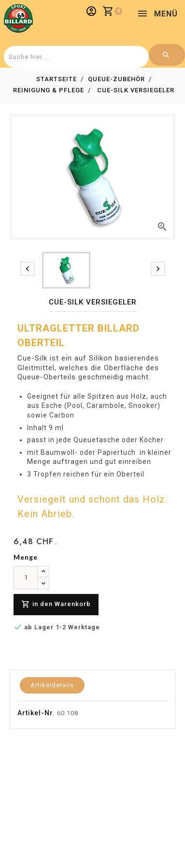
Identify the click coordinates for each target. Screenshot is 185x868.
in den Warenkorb (56, 604)
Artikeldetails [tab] (52, 685)
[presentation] (28, 269)
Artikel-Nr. (36, 713)
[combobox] (75, 57)
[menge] (26, 578)
